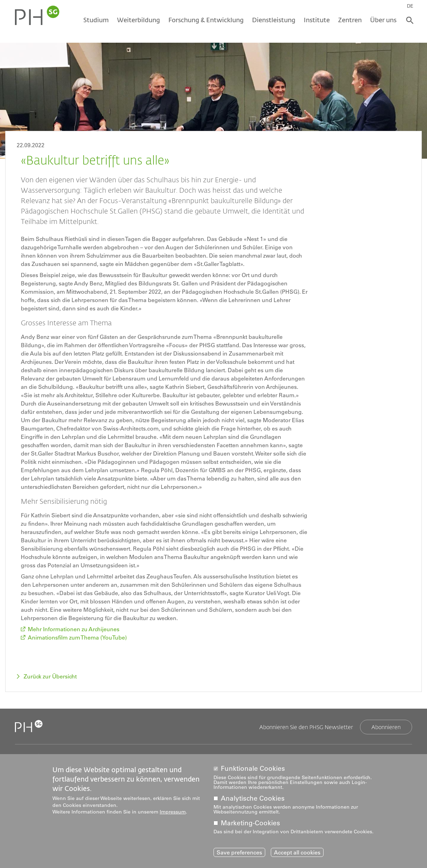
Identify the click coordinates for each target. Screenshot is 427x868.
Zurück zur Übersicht (50, 676)
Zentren (350, 20)
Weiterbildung (139, 20)
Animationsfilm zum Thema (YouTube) (77, 637)
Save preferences (239, 852)
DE (410, 6)
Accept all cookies (297, 852)
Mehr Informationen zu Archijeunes (74, 629)
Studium (96, 20)
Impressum (173, 812)
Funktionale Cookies (253, 769)
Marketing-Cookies (250, 823)
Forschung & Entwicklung (206, 20)
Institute (317, 20)
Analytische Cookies (253, 798)
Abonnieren (386, 727)
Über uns (383, 20)
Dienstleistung (274, 20)
